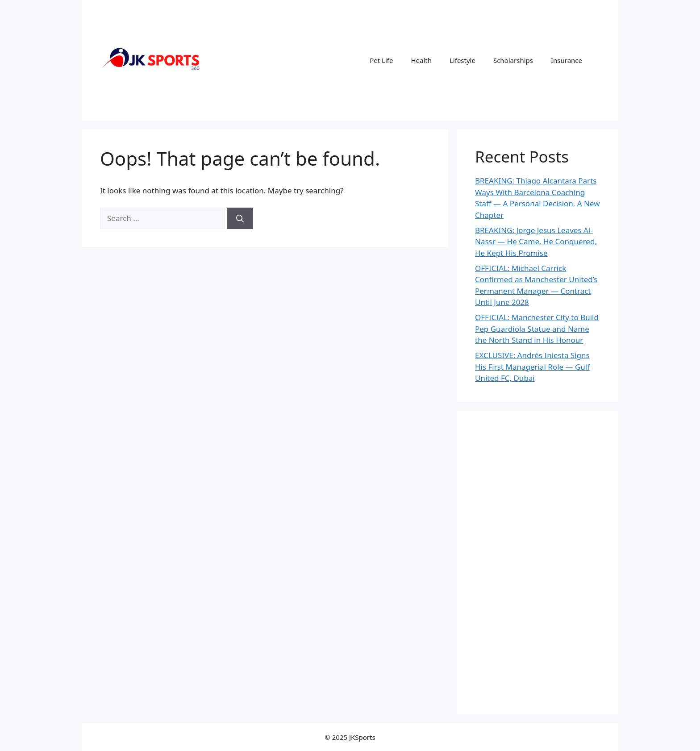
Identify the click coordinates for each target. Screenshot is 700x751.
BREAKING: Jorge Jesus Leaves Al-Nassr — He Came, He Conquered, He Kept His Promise (536, 242)
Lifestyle (462, 60)
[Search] (240, 218)
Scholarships (513, 60)
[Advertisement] (537, 563)
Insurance (567, 60)
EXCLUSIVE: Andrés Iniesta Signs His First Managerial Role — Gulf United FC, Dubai (532, 367)
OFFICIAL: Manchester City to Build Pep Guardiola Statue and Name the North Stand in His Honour (537, 329)
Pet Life (381, 60)
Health (421, 60)
